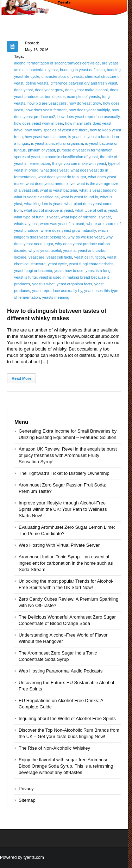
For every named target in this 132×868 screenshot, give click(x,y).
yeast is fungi (25, 277)
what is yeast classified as (36, 197)
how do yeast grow (85, 103)
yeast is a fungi (98, 271)
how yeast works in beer (46, 137)
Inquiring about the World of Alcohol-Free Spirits (67, 718)
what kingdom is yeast (43, 204)
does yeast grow (49, 90)
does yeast (23, 90)
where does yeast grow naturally (68, 230)
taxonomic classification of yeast (70, 157)
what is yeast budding (98, 190)
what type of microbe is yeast (86, 217)
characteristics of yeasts (62, 76)
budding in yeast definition (82, 70)
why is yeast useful (45, 250)
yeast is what (43, 284)
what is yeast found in (80, 197)
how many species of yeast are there (56, 130)
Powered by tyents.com (22, 857)
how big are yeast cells (47, 103)
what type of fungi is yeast (36, 217)
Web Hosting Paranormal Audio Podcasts (61, 671)
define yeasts (37, 83)
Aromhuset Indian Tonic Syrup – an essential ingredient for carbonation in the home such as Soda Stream (66, 563)
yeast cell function (90, 257)
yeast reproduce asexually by (57, 291)
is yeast (75, 137)
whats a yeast (26, 224)
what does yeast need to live (50, 184)
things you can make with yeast (79, 163)
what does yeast (55, 170)
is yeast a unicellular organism (57, 143)
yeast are (36, 257)
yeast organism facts (74, 284)
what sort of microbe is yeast (48, 210)
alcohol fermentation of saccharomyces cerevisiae (57, 63)
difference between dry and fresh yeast (84, 83)
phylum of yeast (41, 150)
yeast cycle (57, 264)
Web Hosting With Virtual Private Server (59, 545)
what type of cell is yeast (96, 210)
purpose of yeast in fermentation (85, 150)
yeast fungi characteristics (91, 264)
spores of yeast (27, 157)
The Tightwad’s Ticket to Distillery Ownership (64, 473)
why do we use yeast (86, 237)
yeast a (69, 250)
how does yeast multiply (89, 110)
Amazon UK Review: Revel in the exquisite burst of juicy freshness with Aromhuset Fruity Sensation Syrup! (68, 455)
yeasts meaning (56, 297)
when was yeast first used (62, 224)
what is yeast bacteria (58, 190)
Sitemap (27, 800)
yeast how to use (69, 271)
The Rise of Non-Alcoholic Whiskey (54, 748)
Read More (21, 378)
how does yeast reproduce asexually (89, 117)
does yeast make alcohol (86, 90)
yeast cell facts (59, 257)
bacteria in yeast (44, 70)
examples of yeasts (83, 97)
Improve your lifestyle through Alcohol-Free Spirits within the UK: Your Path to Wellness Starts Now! (63, 509)
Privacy (26, 789)
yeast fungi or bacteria (33, 271)
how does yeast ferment (46, 110)
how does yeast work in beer (39, 123)
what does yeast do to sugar (62, 177)
